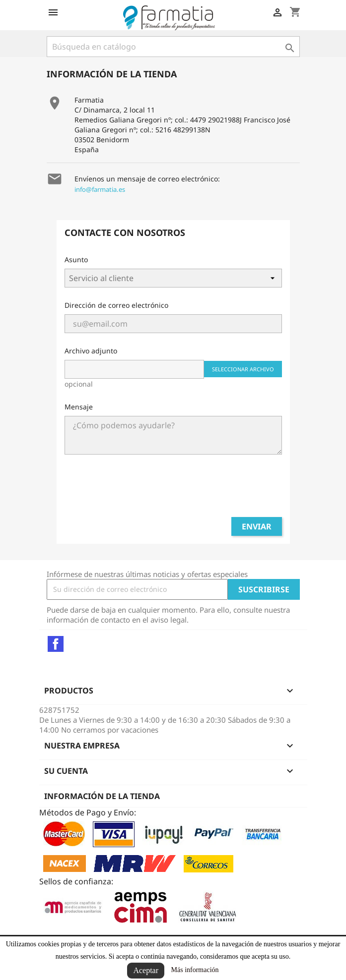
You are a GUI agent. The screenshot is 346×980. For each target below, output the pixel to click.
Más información (195, 970)
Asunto (76, 259)
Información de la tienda (102, 796)
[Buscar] (173, 47)
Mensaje (79, 407)
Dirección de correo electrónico (116, 305)
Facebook (56, 644)
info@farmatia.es (100, 189)
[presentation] (173, 490)
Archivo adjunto (91, 351)
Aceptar (146, 970)
